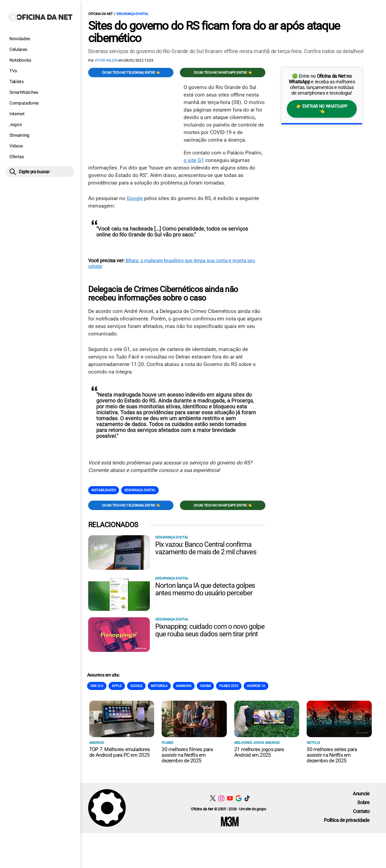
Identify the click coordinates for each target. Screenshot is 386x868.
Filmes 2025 (229, 686)
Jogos (16, 124)
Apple (117, 686)
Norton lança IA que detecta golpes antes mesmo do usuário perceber (205, 589)
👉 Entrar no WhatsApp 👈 (322, 109)
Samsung (184, 686)
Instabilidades (104, 490)
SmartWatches (24, 92)
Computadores (24, 103)
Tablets (17, 82)
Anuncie (361, 794)
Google (135, 198)
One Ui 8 (97, 686)
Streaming (19, 135)
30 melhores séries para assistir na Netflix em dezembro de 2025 (332, 755)
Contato (361, 811)
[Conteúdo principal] (193, 417)
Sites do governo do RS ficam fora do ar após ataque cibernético (214, 32)
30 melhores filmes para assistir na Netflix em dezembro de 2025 (187, 755)
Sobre (363, 802)
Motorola (159, 686)
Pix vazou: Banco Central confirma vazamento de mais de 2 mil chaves (206, 548)
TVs (13, 71)
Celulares (18, 49)
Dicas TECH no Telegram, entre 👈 (131, 73)
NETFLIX (313, 743)
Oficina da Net (101, 14)
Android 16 (256, 686)
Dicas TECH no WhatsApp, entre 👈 (223, 73)
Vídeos (16, 146)
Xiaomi (205, 686)
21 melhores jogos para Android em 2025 (259, 752)
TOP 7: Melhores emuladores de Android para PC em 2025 (120, 752)
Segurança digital (132, 14)
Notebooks (20, 60)
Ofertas (17, 157)
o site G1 (194, 160)
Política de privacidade (347, 820)
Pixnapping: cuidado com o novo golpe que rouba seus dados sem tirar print (210, 630)
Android (97, 743)
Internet (17, 114)
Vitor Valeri (106, 60)
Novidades (20, 39)
